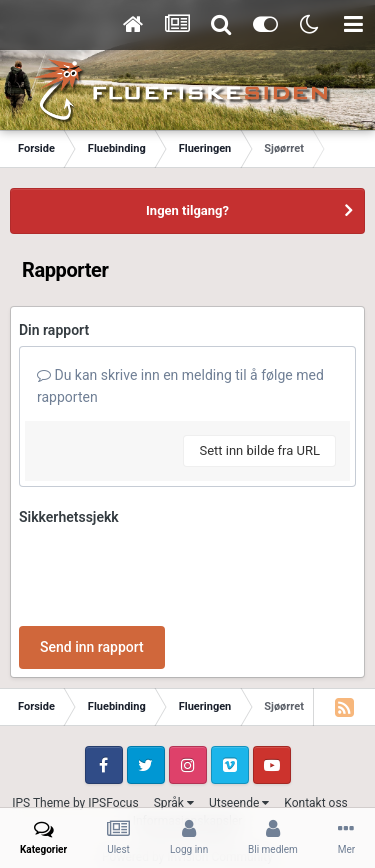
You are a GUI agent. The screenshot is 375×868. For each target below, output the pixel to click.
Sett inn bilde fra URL (259, 450)
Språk (174, 725)
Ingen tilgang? (187, 210)
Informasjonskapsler (188, 743)
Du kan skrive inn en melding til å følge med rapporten (180, 386)
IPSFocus (113, 725)
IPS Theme (41, 725)
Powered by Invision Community (187, 779)
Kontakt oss (316, 725)
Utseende (239, 725)
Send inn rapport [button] (92, 569)
